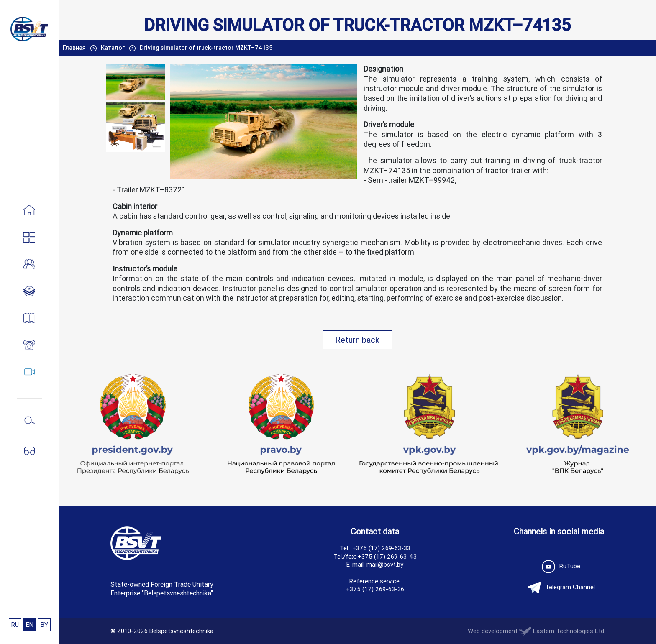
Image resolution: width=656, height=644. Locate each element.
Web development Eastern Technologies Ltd (536, 631)
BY (44, 625)
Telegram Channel (559, 588)
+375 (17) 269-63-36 (375, 589)
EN (30, 625)
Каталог (113, 48)
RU (15, 625)
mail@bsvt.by (385, 564)
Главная (75, 48)
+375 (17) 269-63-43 (387, 556)
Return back (357, 340)
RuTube (559, 567)
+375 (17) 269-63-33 (381, 548)
